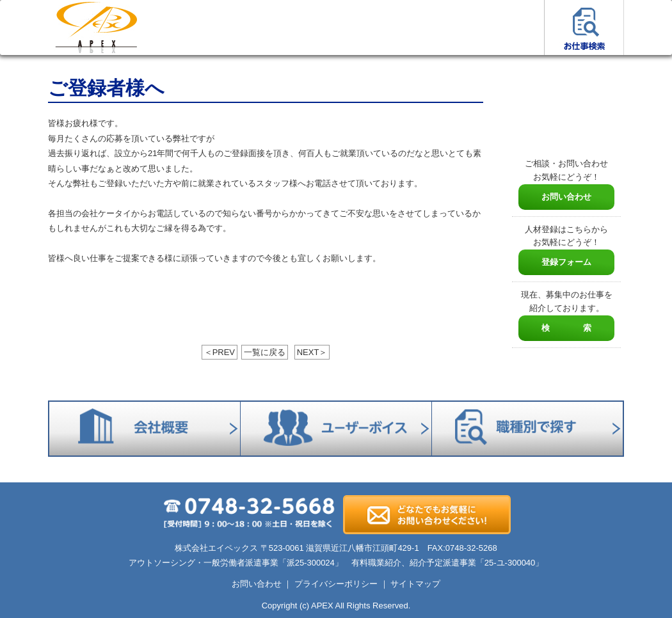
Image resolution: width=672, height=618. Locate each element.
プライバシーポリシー (336, 584)
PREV (220, 352)
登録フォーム (566, 262)
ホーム (96, 28)
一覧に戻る (265, 352)
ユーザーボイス (504, 28)
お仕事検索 (584, 28)
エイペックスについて (344, 28)
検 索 (566, 328)
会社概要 (424, 28)
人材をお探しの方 (264, 28)
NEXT (312, 352)
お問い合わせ (566, 197)
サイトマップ (415, 584)
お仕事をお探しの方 (184, 28)
